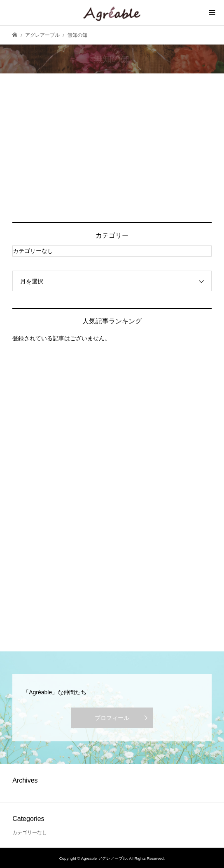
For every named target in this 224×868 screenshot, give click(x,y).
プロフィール (112, 718)
